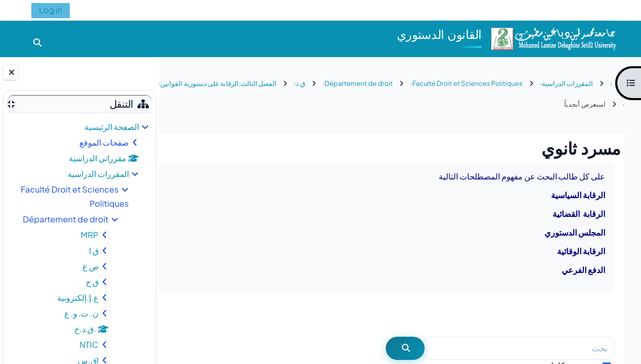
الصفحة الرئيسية (112, 127)
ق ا (94, 251)
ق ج (92, 282)
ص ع (90, 266)
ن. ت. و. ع (81, 313)
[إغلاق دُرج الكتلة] (11, 72)
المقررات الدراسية (98, 174)
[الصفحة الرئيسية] (553, 38)
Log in (51, 10)
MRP (90, 235)
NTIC (89, 345)
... (188, 313)
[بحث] (519, 349)
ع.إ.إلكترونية (78, 298)
